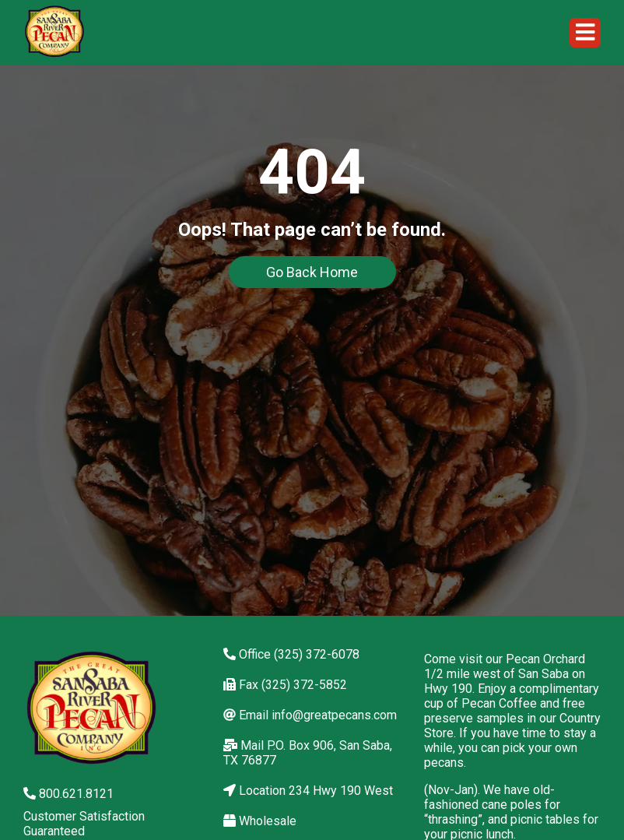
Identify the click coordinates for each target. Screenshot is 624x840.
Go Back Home (312, 272)
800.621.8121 (68, 794)
